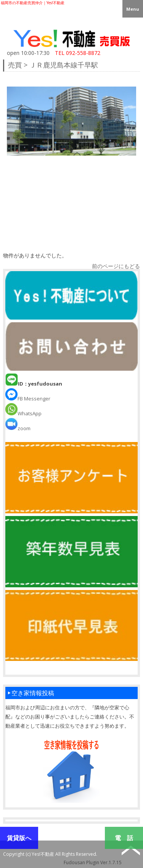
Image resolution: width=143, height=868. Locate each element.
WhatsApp (23, 413)
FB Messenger (28, 399)
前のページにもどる (116, 266)
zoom (18, 428)
